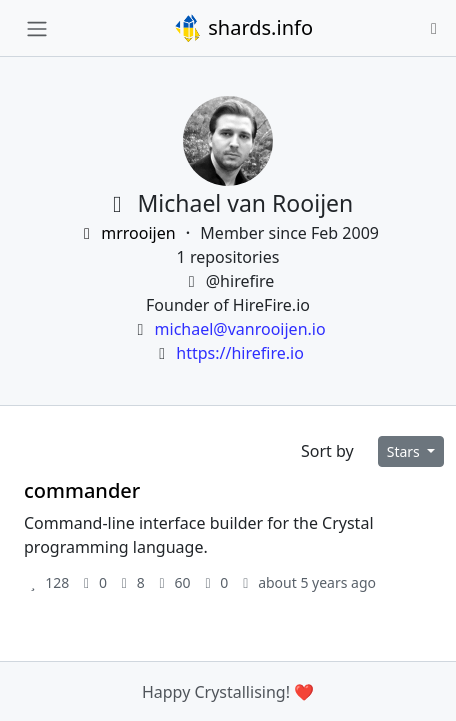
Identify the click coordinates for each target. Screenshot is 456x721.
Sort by (327, 451)
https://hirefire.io (240, 353)
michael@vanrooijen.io (240, 329)
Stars (405, 451)
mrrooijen (128, 233)
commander (82, 490)
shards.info (243, 28)
